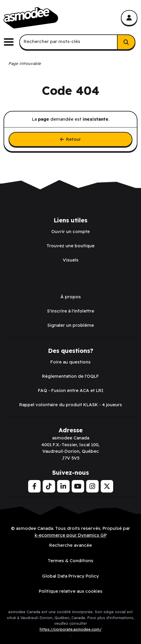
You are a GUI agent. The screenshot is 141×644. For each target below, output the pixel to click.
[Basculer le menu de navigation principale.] (11, 42)
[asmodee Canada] (31, 18)
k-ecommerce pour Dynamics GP (71, 535)
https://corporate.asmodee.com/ (71, 629)
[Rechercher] (126, 42)
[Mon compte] (129, 18)
